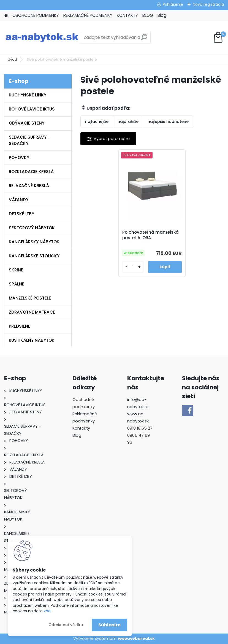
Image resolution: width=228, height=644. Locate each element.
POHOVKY (19, 157)
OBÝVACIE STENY (27, 123)
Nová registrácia (208, 4)
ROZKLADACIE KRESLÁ (31, 172)
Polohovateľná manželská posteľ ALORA (150, 235)
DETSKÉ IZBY (21, 214)
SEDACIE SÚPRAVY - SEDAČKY (29, 140)
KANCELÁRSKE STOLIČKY (34, 256)
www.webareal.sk (136, 638)
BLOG (148, 15)
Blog (162, 15)
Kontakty (81, 428)
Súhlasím (109, 625)
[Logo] (42, 37)
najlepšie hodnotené (168, 122)
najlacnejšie (97, 122)
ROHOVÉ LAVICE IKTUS (32, 109)
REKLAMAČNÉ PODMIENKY (88, 15)
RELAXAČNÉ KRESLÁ (29, 186)
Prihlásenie (173, 4)
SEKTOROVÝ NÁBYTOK (32, 228)
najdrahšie (128, 122)
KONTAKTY (127, 15)
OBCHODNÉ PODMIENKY (36, 15)
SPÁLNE (17, 284)
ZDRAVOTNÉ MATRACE (32, 312)
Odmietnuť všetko (66, 625)
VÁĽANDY (19, 200)
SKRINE (16, 270)
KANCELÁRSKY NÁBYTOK (34, 242)
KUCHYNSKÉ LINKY (28, 95)
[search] (144, 39)
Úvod (12, 59)
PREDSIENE (20, 326)
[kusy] (133, 267)
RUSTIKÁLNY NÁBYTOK (32, 340)
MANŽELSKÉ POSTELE (30, 298)
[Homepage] (6, 16)
